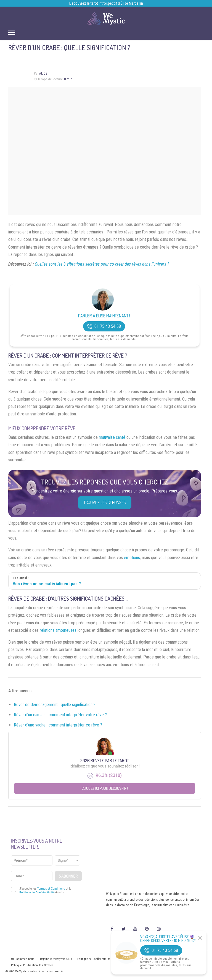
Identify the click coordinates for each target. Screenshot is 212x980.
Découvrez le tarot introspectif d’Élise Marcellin (106, 3)
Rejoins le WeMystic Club (56, 959)
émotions (132, 558)
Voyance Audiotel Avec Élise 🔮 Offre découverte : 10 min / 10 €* (168, 939)
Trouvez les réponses (105, 502)
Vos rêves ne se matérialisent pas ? (47, 584)
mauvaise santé (112, 437)
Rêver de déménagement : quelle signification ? (55, 705)
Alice (43, 73)
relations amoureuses (58, 630)
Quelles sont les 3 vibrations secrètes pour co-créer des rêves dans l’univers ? (102, 264)
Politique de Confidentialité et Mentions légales (107, 959)
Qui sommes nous (23, 959)
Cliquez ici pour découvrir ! (105, 788)
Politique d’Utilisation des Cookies (32, 965)
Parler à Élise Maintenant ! (104, 316)
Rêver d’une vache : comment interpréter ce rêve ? (58, 725)
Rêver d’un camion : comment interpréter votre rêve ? (60, 715)
